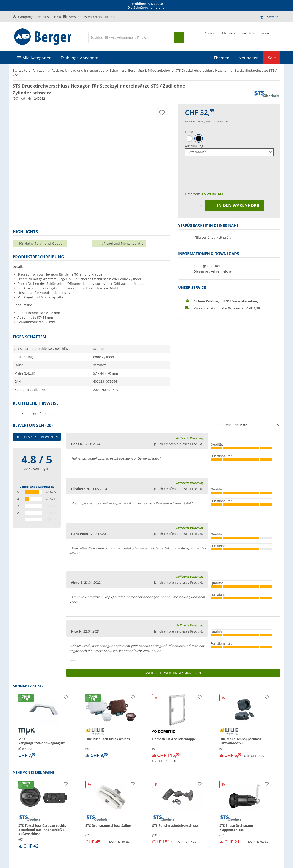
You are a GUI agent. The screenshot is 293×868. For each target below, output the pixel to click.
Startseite (20, 70)
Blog (260, 17)
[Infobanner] (147, 6)
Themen (221, 58)
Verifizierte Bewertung (189, 438)
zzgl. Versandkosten (217, 121)
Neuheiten (249, 58)
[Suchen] (179, 38)
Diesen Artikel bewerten (37, 437)
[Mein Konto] (249, 37)
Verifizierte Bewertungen (37, 487)
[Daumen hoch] (72, 467)
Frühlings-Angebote (147, 4)
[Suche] (131, 38)
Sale (272, 58)
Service (273, 17)
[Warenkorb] (269, 37)
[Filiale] (209, 37)
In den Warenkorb (235, 205)
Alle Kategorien (37, 58)
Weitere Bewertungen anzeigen (174, 673)
